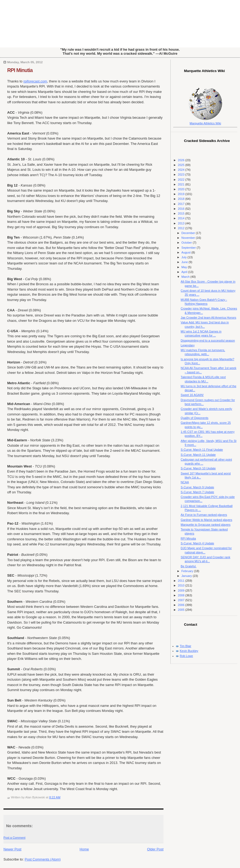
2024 (182, 170)
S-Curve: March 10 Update (198, 468)
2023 (182, 175)
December (189, 233)
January (187, 576)
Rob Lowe (186, 656)
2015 (182, 213)
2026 (182, 160)
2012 (182, 228)
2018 (182, 199)
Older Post (155, 849)
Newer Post (12, 849)
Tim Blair (185, 646)
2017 (182, 204)
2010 (182, 585)
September (189, 248)
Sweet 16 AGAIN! (192, 395)
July (184, 257)
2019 (182, 194)
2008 (182, 595)
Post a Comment (14, 838)
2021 (182, 184)
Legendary (188, 345)
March (186, 277)
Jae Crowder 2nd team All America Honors (209, 318)
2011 (182, 581)
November (189, 238)
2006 (182, 605)
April (185, 272)
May (185, 267)
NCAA (185, 482)
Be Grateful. (189, 566)
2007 (182, 600)
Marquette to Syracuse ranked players (206, 525)
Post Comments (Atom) (43, 859)
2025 (182, 165)
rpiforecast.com (35, 81)
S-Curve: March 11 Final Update (202, 450)
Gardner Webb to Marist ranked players (207, 520)
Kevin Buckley (189, 651)
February (188, 571)
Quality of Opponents (195, 418)
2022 (182, 180)
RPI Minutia (20, 70)
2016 (182, 209)
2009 (182, 590)
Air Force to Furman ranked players (204, 515)
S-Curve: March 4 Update (197, 543)
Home (84, 849)
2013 (182, 223)
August (186, 252)
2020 (182, 189)
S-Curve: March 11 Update (198, 455)
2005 (182, 610)
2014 (182, 218)
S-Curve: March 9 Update (197, 487)
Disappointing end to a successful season (208, 340)
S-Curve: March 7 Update (197, 492)
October (187, 243)
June (185, 262)
